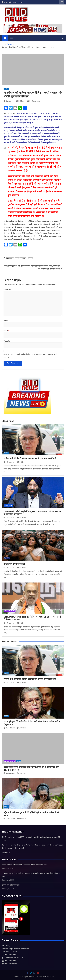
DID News (21, 101)
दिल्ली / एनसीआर (8, 506)
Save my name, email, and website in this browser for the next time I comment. (30, 356)
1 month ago (9, 819)
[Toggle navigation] (11, 38)
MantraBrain (50, 977)
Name (7, 320)
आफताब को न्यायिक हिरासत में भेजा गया (19, 258)
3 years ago (9, 101)
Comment (8, 289)
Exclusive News (10, 611)
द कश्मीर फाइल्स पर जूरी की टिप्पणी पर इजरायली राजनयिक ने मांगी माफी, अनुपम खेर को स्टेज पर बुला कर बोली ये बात (32, 267)
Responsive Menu (62, 2)
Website (7, 341)
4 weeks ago (9, 728)
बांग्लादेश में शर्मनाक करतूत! (14, 564)
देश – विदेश (7, 558)
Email (6, 331)
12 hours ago (10, 462)
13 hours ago (10, 518)
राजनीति (6, 89)
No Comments (35, 101)
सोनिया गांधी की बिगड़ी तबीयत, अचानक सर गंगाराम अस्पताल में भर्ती (30, 459)
